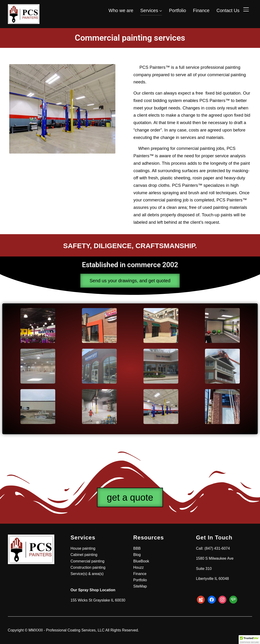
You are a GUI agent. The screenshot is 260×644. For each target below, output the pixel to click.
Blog (137, 555)
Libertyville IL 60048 (212, 579)
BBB (137, 548)
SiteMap (140, 586)
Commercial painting (88, 561)
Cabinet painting (84, 555)
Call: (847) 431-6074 (213, 548)
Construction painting (88, 567)
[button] (249, 640)
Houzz (138, 567)
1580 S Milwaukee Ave (215, 558)
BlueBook (141, 561)
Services (149, 10)
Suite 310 (204, 569)
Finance (201, 10)
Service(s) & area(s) (87, 574)
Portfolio (177, 10)
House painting (83, 548)
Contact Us (228, 10)
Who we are (121, 10)
